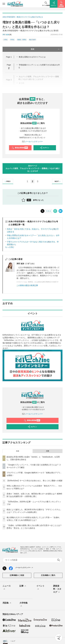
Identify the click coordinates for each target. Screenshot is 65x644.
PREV (7, 181)
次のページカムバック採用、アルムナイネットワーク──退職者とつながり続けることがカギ (33, 168)
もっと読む (10, 247)
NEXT (58, 181)
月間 (47, 451)
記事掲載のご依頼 (17, 575)
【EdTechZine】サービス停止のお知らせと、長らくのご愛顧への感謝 (34, 481)
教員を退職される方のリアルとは (32, 57)
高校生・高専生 (22, 40)
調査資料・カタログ (57, 589)
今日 (18, 451)
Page (9, 57)
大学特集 (24, 605)
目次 (45, 49)
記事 (23, 586)
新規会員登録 (20, 148)
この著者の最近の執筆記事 (27, 285)
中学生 (12, 40)
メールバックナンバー (33, 141)
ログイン (44, 148)
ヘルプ (13, 641)
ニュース (7, 588)
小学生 (5, 40)
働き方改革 (32, 40)
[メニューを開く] (4, 4)
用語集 (7, 603)
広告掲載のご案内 (48, 575)
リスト (49, 211)
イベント (40, 588)
